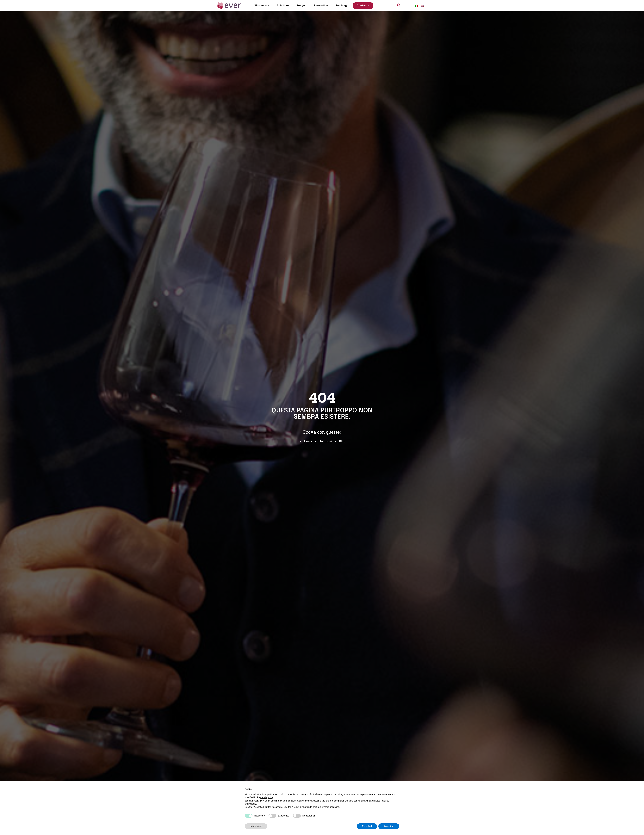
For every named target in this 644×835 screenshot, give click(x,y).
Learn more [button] (256, 826)
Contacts (363, 6)
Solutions (283, 6)
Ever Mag (341, 6)
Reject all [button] (367, 826)
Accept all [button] (389, 826)
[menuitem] (416, 6)
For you (302, 6)
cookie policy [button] (267, 797)
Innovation (321, 6)
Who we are (262, 6)
